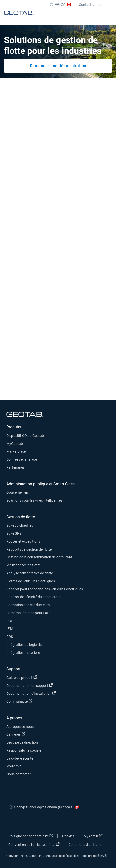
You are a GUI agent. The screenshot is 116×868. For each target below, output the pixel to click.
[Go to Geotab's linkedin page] (41, 822)
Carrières (16, 734)
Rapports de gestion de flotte (29, 549)
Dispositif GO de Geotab (25, 436)
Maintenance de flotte (23, 565)
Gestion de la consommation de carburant (39, 557)
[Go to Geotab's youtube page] (56, 822)
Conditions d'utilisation (86, 845)
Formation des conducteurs (28, 605)
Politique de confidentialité (31, 836)
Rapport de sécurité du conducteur (34, 597)
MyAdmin (14, 766)
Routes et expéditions (23, 541)
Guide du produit (22, 677)
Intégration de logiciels (24, 645)
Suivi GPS (14, 533)
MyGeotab (15, 444)
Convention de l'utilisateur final (34, 844)
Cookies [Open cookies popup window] (68, 836)
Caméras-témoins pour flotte (29, 613)
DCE (10, 621)
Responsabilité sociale (24, 750)
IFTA (10, 629)
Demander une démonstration (58, 66)
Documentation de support (30, 685)
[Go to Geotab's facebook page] (11, 822)
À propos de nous (20, 727)
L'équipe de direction (22, 742)
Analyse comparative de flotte (30, 573)
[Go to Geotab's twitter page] (26, 822)
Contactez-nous (91, 5)
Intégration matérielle (23, 653)
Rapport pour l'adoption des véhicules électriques (45, 589)
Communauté (19, 701)
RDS (10, 637)
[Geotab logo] (19, 17)
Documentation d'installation (31, 693)
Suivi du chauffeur (21, 525)
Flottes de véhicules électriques (31, 581)
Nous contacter (19, 774)
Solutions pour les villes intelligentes (34, 500)
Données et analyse (22, 459)
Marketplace (16, 451)
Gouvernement (18, 492)
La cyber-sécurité (20, 758)
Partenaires (16, 467)
